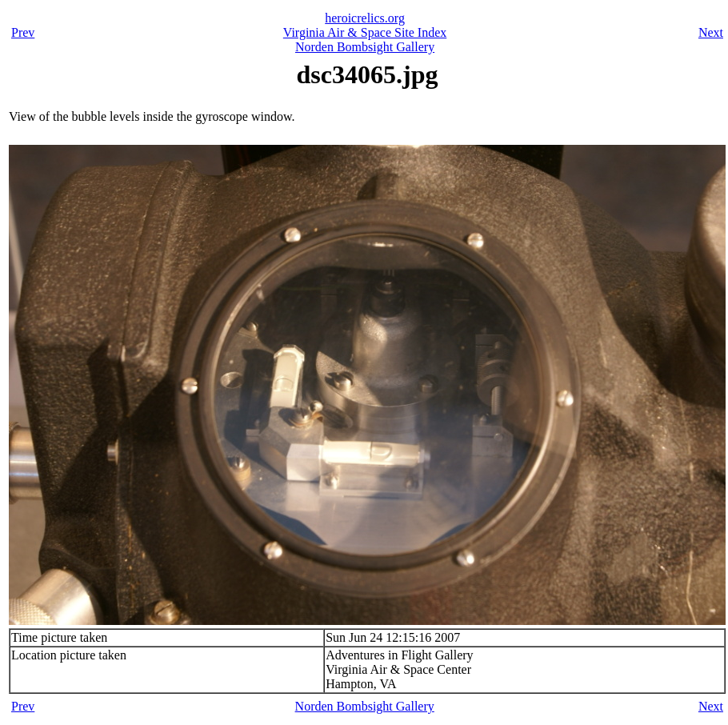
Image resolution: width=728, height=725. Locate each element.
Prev (23, 32)
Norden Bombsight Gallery (365, 47)
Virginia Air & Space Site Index (365, 32)
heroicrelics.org (365, 18)
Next (711, 32)
